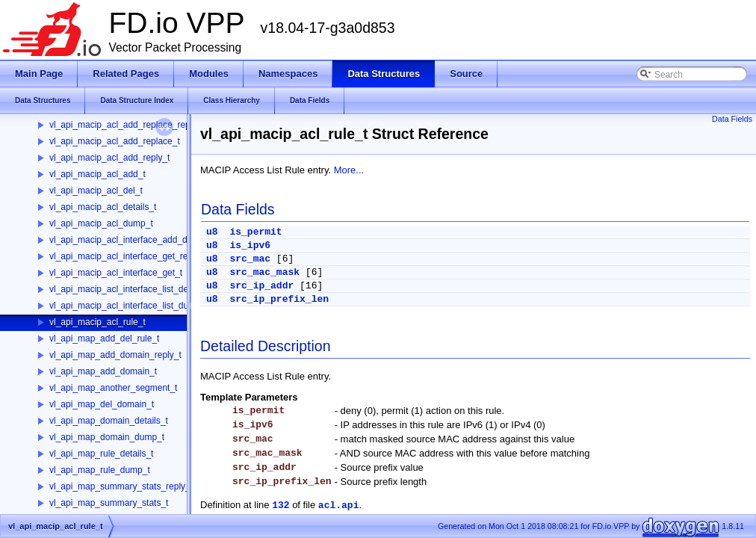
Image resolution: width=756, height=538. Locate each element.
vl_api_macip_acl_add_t (97, 174)
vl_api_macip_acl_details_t (103, 207)
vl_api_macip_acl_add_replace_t (115, 141)
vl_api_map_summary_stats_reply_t (121, 486)
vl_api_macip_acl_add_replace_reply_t (127, 125)
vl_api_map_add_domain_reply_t (115, 355)
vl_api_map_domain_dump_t (107, 437)
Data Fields (732, 119)
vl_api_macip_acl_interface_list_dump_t (129, 306)
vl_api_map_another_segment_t (113, 388)
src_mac (250, 259)
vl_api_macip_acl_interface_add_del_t (126, 240)
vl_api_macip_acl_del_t (96, 191)
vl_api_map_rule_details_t (101, 454)
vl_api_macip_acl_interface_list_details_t (130, 289)
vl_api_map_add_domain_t (103, 371)
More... (349, 170)
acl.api (339, 505)
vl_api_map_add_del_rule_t (104, 338)
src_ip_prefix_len (279, 299)
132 (281, 505)
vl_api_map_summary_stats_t (109, 503)
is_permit (255, 232)
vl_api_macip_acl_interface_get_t (116, 273)
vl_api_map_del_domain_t (102, 404)
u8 (212, 232)
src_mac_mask (264, 272)
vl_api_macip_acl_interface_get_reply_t (128, 256)
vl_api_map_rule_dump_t (100, 470)
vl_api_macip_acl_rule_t (97, 322)
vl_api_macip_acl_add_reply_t (109, 158)
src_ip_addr (261, 286)
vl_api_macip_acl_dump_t (101, 223)
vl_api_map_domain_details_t (109, 421)
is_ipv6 (250, 245)
